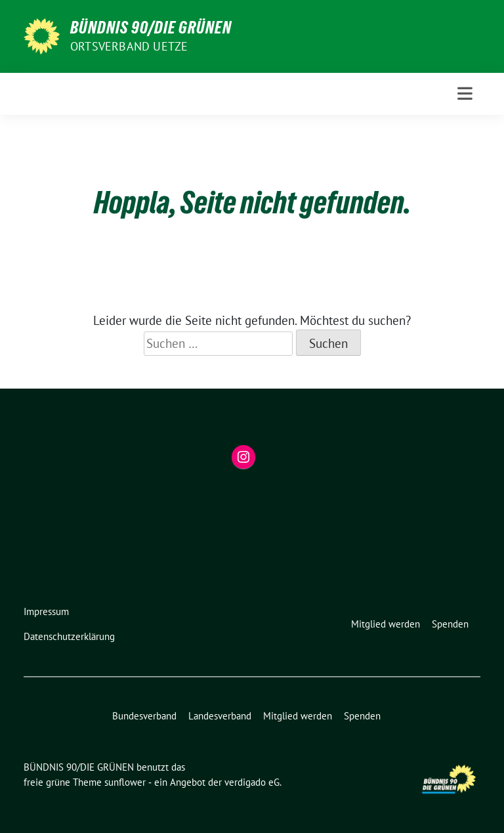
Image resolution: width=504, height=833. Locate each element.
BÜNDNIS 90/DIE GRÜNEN (151, 28)
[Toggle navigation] (465, 94)
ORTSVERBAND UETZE (129, 46)
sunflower (125, 782)
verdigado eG (252, 782)
